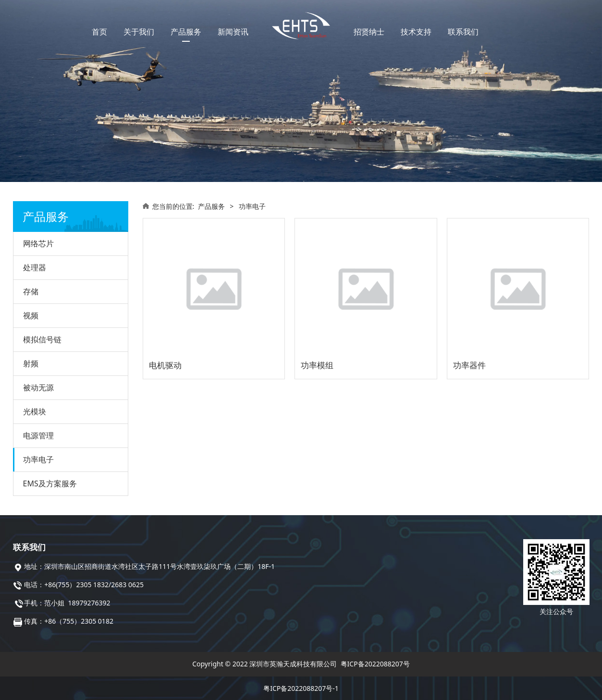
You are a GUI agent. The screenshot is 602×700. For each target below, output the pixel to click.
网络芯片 (38, 243)
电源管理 (38, 435)
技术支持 (416, 32)
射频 (31, 363)
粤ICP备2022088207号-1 (301, 688)
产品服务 (186, 32)
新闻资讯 (233, 32)
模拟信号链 (42, 339)
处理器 (35, 267)
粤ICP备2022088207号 (375, 664)
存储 (31, 291)
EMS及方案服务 (50, 483)
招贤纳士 (369, 32)
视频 (31, 315)
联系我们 (463, 32)
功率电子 (38, 459)
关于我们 (139, 32)
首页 (99, 32)
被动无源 (38, 387)
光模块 (35, 411)
